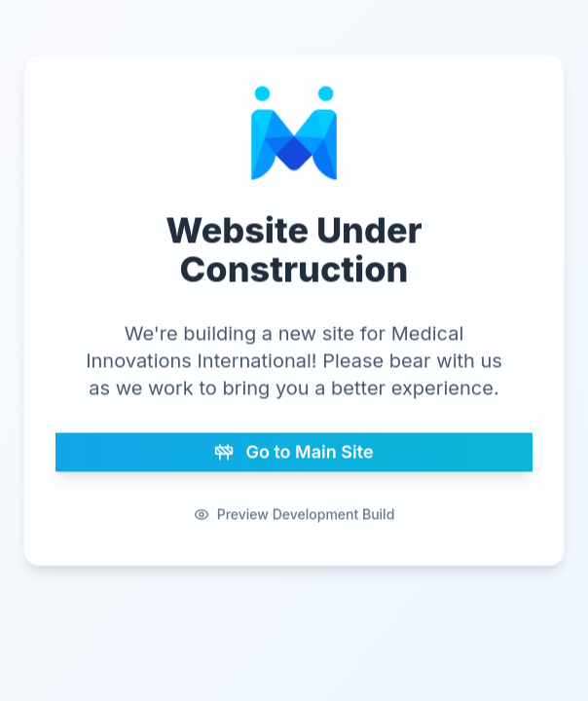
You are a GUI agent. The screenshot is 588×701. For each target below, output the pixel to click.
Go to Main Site (294, 450)
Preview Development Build (294, 513)
